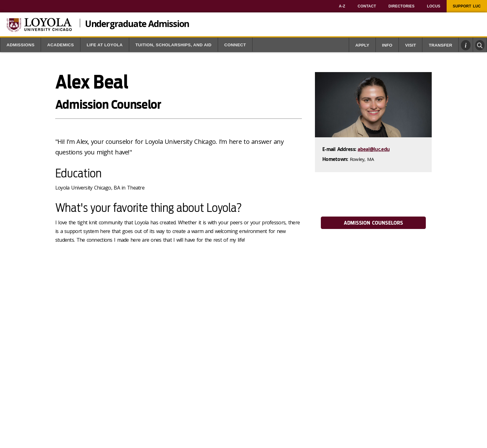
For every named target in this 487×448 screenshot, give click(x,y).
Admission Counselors (373, 223)
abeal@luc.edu (373, 149)
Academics (61, 45)
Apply (362, 45)
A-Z (342, 6)
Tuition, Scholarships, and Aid (173, 45)
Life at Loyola (105, 45)
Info (387, 45)
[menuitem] (342, 6)
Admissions (20, 45)
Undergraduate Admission (137, 23)
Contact (367, 6)
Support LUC (467, 6)
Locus (434, 6)
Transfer (440, 45)
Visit (410, 45)
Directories (402, 6)
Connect (235, 45)
